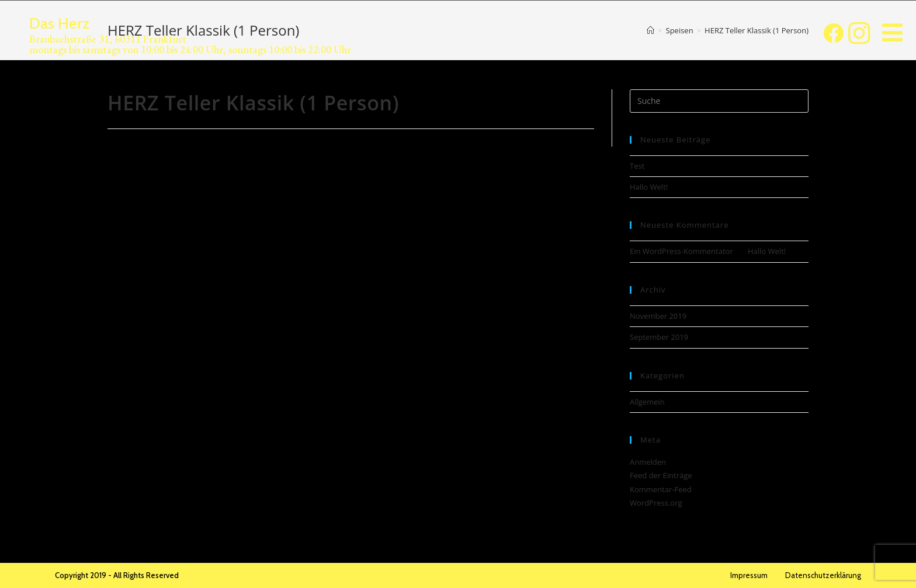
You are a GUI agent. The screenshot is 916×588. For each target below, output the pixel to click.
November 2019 (658, 316)
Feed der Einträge (661, 475)
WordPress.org (656, 503)
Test (637, 166)
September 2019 (659, 337)
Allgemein (647, 402)
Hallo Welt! (649, 187)
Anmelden (648, 462)
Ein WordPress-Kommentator (681, 251)
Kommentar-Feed (661, 489)
